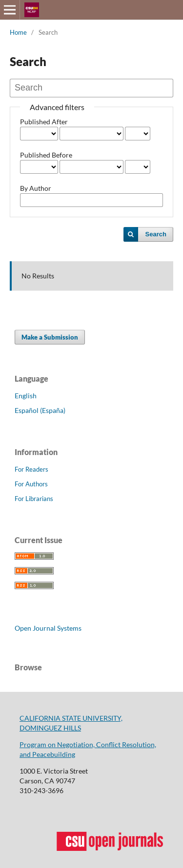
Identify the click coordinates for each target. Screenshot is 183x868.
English (26, 396)
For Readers (31, 469)
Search (156, 234)
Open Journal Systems (48, 628)
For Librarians (34, 499)
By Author (36, 188)
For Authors (31, 484)
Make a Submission (50, 337)
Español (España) (40, 410)
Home (18, 32)
